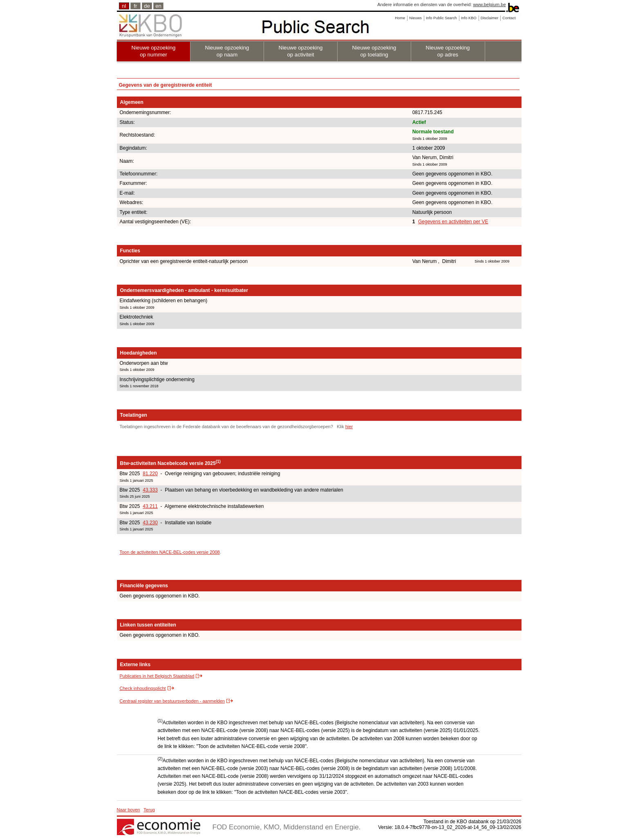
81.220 (150, 474)
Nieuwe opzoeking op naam (227, 51)
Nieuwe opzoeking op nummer (154, 51)
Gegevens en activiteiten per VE (453, 222)
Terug (149, 810)
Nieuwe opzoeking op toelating (374, 51)
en (158, 6)
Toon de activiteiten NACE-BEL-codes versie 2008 (170, 552)
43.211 (150, 506)
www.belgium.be (489, 4)
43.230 (150, 523)
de (147, 6)
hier (349, 427)
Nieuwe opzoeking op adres (448, 51)
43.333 (150, 490)
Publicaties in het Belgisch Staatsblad (157, 676)
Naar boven (129, 810)
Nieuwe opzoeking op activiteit (301, 51)
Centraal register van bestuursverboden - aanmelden (172, 701)
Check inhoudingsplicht (143, 688)
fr (135, 6)
